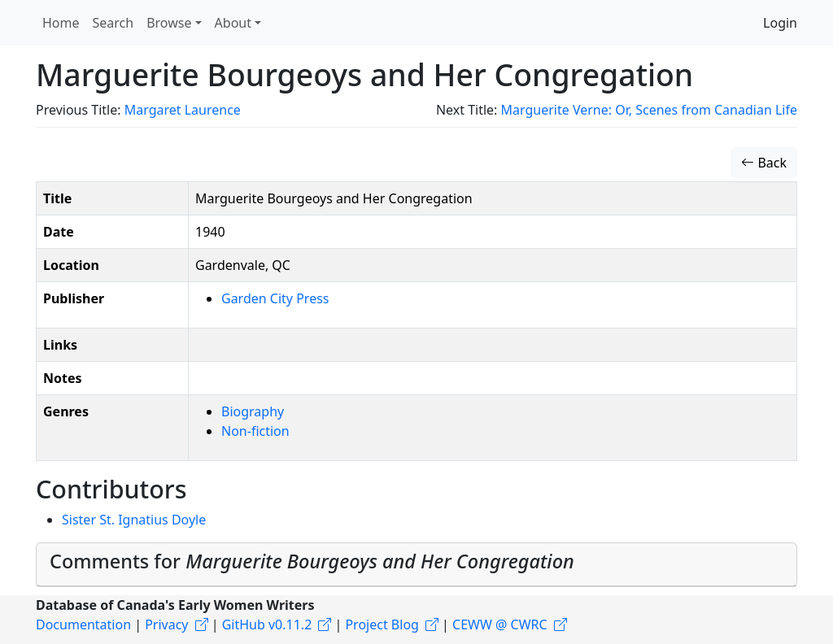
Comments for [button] (312, 561)
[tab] (416, 565)
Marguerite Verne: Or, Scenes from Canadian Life (649, 110)
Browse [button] (169, 23)
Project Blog (382, 624)
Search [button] (113, 23)
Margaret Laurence (183, 110)
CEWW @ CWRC (500, 624)
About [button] (233, 23)
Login (780, 23)
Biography (253, 411)
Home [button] (61, 23)
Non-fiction (255, 431)
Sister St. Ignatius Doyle (134, 520)
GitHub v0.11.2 (267, 624)
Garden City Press (275, 298)
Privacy (166, 624)
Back (764, 163)
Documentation (83, 624)
